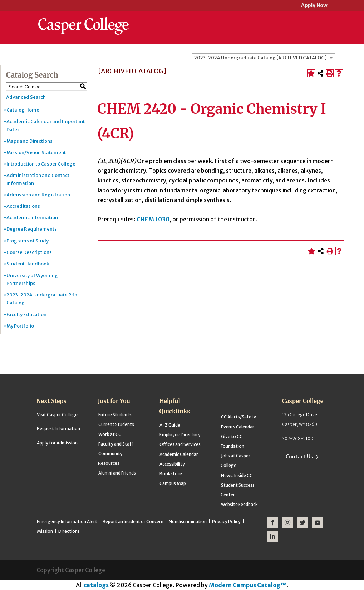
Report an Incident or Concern (133, 522)
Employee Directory (180, 435)
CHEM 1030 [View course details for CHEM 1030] (153, 219)
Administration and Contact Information (38, 179)
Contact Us (299, 457)
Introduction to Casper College (41, 164)
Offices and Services (180, 444)
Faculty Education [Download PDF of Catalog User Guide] (26, 314)
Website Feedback (239, 504)
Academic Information (32, 218)
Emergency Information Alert (67, 522)
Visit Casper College (57, 415)
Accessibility (172, 464)
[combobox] (264, 58)
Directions (69, 531)
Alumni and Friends (117, 473)
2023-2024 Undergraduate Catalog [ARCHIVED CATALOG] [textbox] (260, 58)
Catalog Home (23, 110)
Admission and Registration (38, 195)
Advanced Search (26, 97)
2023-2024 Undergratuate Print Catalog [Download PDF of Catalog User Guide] (43, 299)
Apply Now (314, 6)
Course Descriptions (29, 252)
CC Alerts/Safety (238, 417)
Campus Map (173, 483)
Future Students (115, 415)
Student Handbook (28, 264)
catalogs (96, 585)
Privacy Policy (226, 522)
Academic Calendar (179, 454)
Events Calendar (238, 427)
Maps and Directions (29, 141)
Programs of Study (28, 241)
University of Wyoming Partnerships (32, 279)
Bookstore (171, 474)
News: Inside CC (237, 475)
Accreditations (23, 206)
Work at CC (110, 434)
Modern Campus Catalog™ (248, 585)
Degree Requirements (32, 229)
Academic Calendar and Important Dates (46, 125)
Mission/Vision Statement (36, 153)
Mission (45, 531)
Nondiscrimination (188, 522)
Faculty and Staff (116, 444)
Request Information (58, 429)
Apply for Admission (57, 443)
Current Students (116, 424)
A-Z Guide (170, 425)
